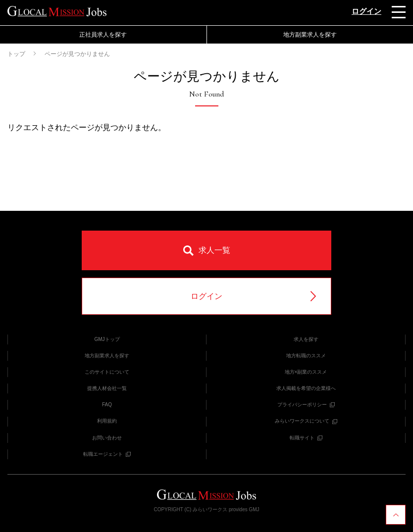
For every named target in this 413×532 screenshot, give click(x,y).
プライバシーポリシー (306, 405)
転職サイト (306, 438)
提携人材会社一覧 (107, 388)
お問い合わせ (107, 438)
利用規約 (107, 421)
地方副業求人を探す (310, 35)
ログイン (366, 11)
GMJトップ (107, 339)
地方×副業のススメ (306, 372)
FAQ (107, 405)
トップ (16, 54)
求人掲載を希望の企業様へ (306, 388)
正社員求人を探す (103, 35)
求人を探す (306, 339)
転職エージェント (107, 454)
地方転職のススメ (306, 356)
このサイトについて (107, 372)
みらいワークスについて (306, 421)
